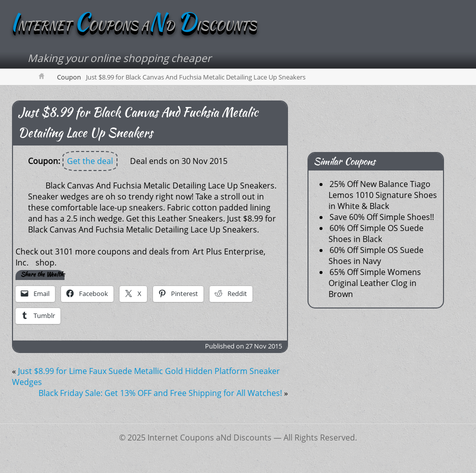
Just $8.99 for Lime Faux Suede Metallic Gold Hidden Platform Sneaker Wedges (146, 376)
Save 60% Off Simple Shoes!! (382, 217)
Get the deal (90, 161)
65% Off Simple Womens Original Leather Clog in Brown (375, 283)
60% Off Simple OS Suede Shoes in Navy (376, 255)
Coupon (69, 77)
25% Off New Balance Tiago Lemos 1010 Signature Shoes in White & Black (383, 195)
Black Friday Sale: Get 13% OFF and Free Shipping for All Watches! (160, 393)
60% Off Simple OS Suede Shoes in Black (376, 233)
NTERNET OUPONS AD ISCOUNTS (133, 26)
